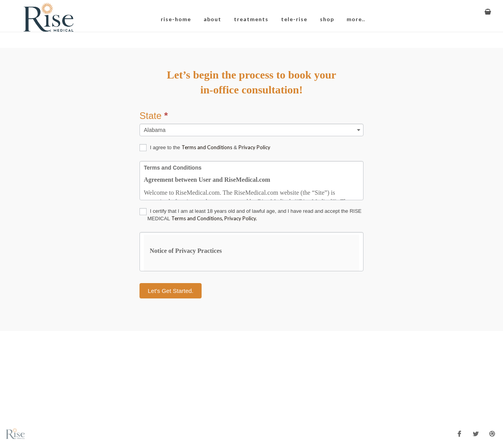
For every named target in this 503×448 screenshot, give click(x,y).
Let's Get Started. (171, 291)
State (154, 116)
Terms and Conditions (207, 147)
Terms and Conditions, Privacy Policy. (214, 218)
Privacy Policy (254, 147)
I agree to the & (205, 148)
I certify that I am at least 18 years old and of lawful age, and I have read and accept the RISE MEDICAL (251, 215)
